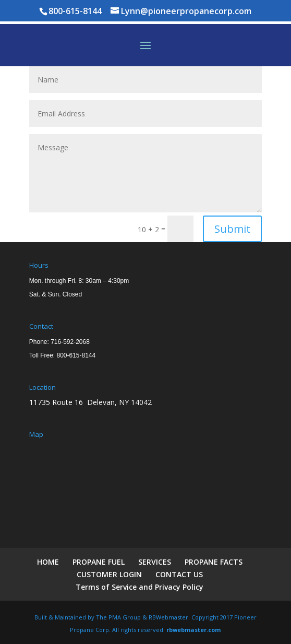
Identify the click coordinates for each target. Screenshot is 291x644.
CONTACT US (179, 574)
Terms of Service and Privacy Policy (140, 587)
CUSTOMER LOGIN (109, 574)
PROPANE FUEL (99, 562)
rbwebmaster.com (193, 630)
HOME (48, 562)
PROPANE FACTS (214, 562)
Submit (232, 229)
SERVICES (155, 562)
